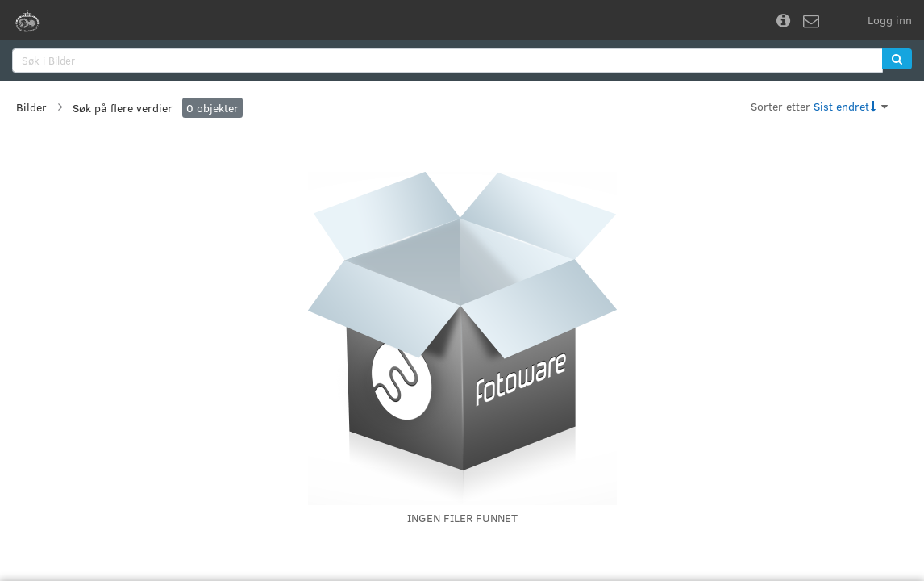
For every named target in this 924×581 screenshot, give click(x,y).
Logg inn (890, 20)
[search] (447, 61)
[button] (897, 59)
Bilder (31, 107)
